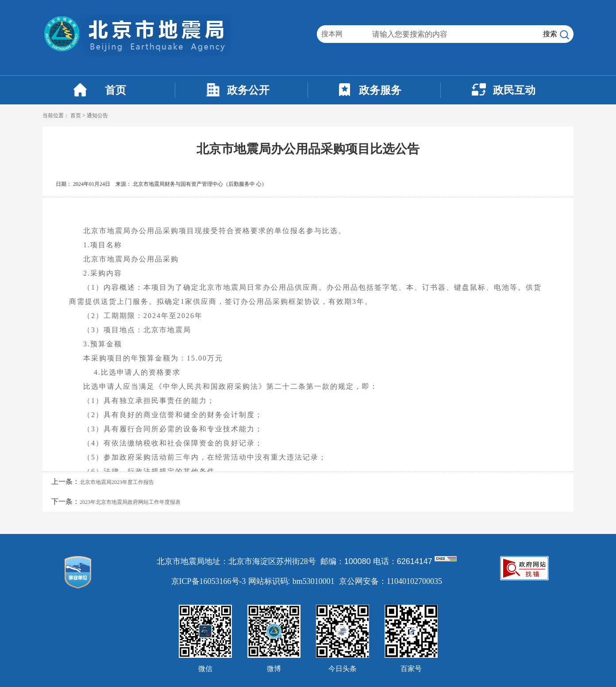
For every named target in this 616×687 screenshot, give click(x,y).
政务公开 (248, 90)
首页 (115, 90)
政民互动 (514, 90)
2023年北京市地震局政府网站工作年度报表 (130, 502)
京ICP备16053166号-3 (209, 581)
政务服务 (380, 90)
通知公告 (97, 115)
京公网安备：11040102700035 (391, 581)
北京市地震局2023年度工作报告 (117, 482)
